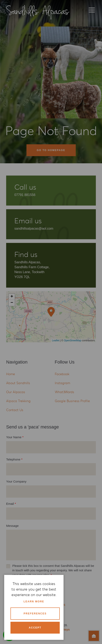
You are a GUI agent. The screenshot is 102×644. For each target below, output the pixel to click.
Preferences (35, 614)
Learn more (34, 602)
